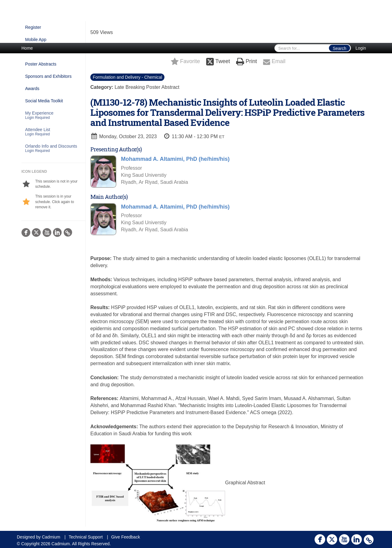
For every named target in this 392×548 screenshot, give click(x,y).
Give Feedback (126, 537)
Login (361, 48)
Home (27, 48)
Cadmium (51, 537)
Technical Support (86, 537)
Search (339, 48)
